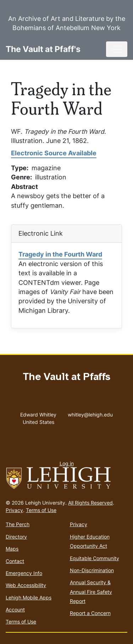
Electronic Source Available (54, 153)
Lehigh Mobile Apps (29, 597)
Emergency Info (24, 573)
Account (15, 609)
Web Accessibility (26, 585)
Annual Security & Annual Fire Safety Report (91, 592)
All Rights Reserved (90, 503)
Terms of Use (41, 510)
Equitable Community (95, 558)
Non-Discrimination (92, 570)
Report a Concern (90, 613)
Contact (15, 561)
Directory (16, 537)
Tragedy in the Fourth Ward (60, 254)
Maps (12, 549)
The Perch (18, 524)
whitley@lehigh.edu (90, 413)
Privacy (14, 510)
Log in (67, 463)
